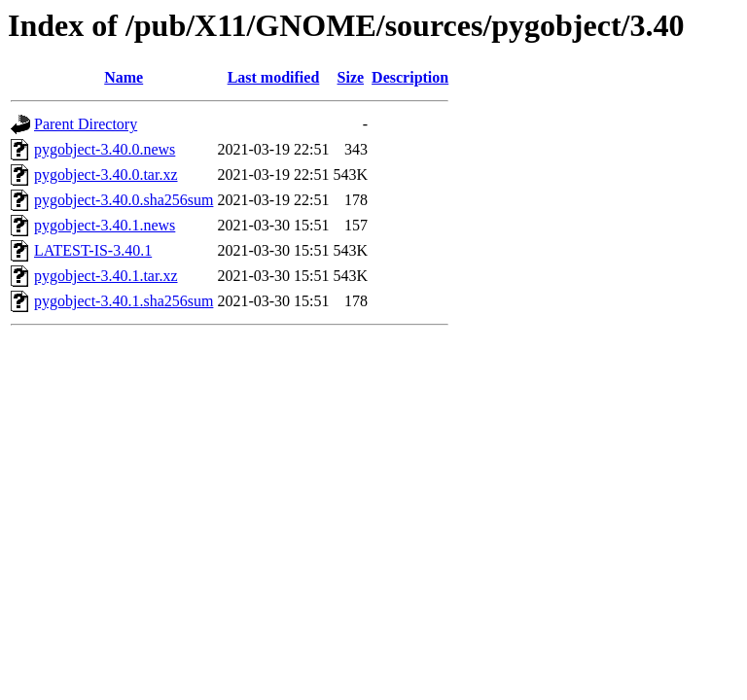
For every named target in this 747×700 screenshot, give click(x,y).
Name (124, 77)
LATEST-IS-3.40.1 (93, 250)
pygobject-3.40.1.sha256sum (124, 301)
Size (351, 77)
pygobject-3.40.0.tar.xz (106, 175)
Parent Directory (86, 124)
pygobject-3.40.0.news (105, 149)
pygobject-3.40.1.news (105, 225)
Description (410, 77)
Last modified (274, 77)
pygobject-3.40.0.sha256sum (124, 200)
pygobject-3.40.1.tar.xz (106, 276)
